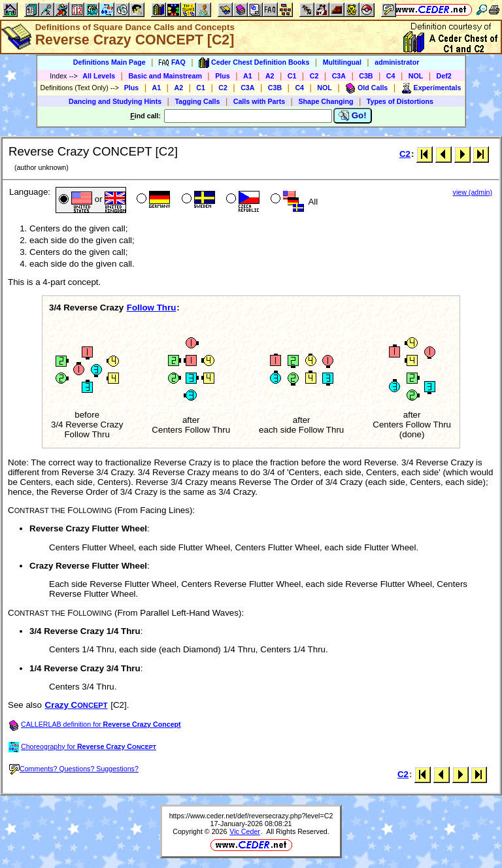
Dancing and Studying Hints (115, 101)
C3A (339, 76)
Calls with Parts (259, 101)
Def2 (444, 76)
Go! (353, 116)
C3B (366, 76)
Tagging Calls (197, 101)
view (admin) (473, 192)
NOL (416, 76)
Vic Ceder (245, 831)
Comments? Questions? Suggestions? (74, 769)
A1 (248, 76)
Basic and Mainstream (165, 76)
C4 (391, 76)
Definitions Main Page (109, 62)
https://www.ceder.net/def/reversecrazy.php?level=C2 (251, 816)
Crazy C (76, 705)
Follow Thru (152, 308)
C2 (314, 76)
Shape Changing (326, 101)
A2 (270, 76)
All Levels (99, 76)
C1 (292, 76)
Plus (223, 76)
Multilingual (342, 62)
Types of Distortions (400, 101)
